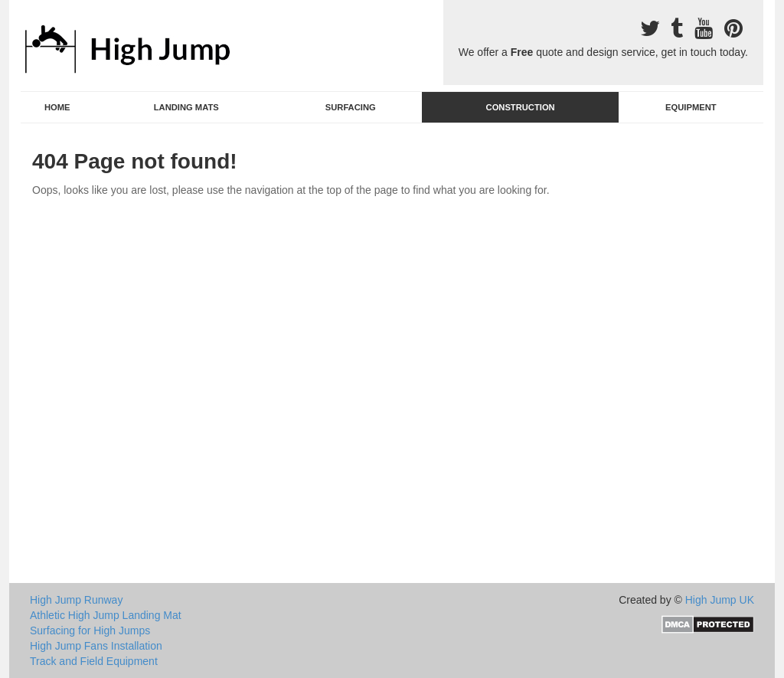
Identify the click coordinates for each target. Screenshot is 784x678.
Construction (521, 107)
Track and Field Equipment (94, 661)
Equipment (691, 107)
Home (57, 107)
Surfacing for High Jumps (90, 631)
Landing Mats (186, 107)
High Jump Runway (76, 600)
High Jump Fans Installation (96, 646)
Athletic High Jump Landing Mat (106, 615)
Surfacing (351, 107)
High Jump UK (720, 600)
